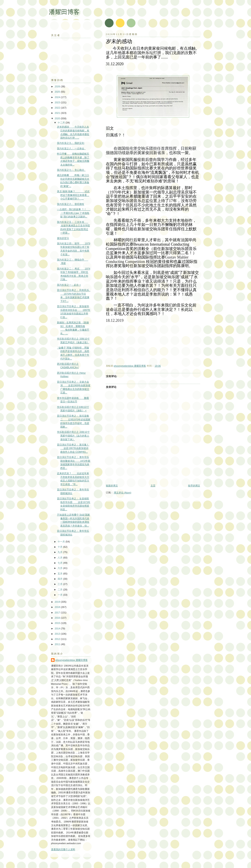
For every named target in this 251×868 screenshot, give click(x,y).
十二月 (62, 123)
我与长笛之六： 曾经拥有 (71, 204)
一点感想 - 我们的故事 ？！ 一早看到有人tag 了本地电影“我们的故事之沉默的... (74, 213)
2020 (58, 118)
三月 (60, 584)
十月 (60, 547)
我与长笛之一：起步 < (69, 285)
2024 (58, 97)
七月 (60, 563)
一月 (60, 595)
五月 (60, 574)
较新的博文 (112, 486)
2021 (58, 113)
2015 (58, 623)
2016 (58, 618)
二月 (60, 590)
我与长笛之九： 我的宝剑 (71, 143)
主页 (153, 486)
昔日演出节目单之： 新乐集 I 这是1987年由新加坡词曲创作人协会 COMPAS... (73, 448)
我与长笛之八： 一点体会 (71, 148)
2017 (58, 613)
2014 (58, 629)
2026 (58, 86)
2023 (58, 102)
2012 (58, 639)
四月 (60, 579)
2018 (58, 607)
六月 (60, 568)
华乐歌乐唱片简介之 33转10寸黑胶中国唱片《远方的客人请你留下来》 (73, 436)
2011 (58, 644)
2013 (58, 634)
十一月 (62, 542)
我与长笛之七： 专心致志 (71, 170)
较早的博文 (194, 486)
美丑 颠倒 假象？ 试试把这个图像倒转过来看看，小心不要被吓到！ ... (73, 195)
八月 (60, 558)
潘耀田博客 (64, 12)
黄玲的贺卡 (63, 238)
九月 (60, 552)
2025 (58, 92)
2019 (58, 602)
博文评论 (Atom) (123, 493)
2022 (58, 108)
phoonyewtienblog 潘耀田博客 (72, 660)
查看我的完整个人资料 (63, 849)
